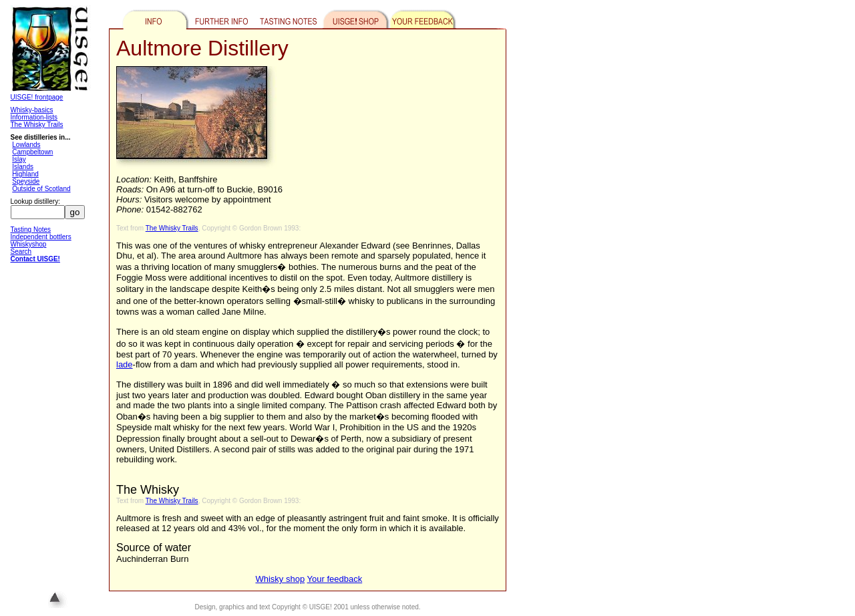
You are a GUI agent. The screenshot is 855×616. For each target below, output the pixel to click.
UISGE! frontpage (37, 97)
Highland (25, 174)
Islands (23, 167)
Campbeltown (32, 152)
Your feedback (335, 579)
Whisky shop (280, 579)
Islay (19, 159)
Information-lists (34, 117)
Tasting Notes (31, 229)
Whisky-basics (32, 110)
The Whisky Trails (37, 125)
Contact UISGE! (35, 259)
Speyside (26, 181)
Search (21, 252)
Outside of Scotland (41, 189)
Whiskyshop (29, 244)
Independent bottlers (41, 237)
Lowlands (26, 145)
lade (125, 364)
